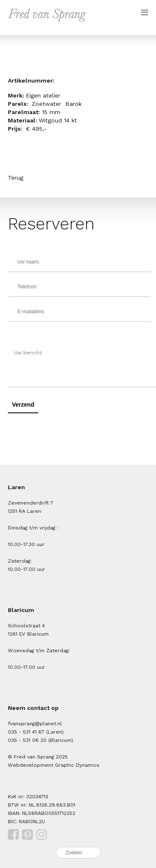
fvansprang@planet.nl (35, 724)
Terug (16, 178)
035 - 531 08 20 (27, 740)
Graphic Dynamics (77, 765)
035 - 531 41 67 (26, 732)
